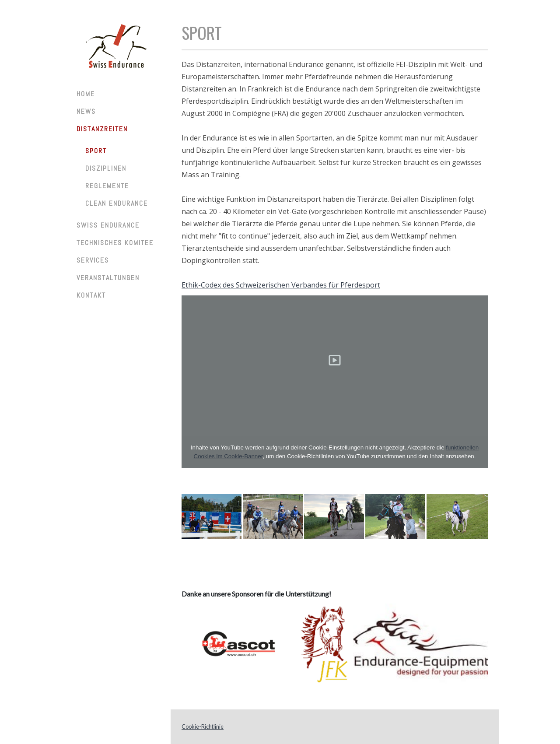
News (86, 111)
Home (86, 94)
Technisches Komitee (115, 243)
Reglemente (107, 186)
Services (93, 260)
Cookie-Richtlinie (203, 726)
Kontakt (91, 295)
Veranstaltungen (108, 278)
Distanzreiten (102, 129)
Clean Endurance (117, 203)
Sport (96, 151)
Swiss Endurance (108, 225)
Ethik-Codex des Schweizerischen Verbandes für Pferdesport (281, 285)
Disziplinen (106, 168)
